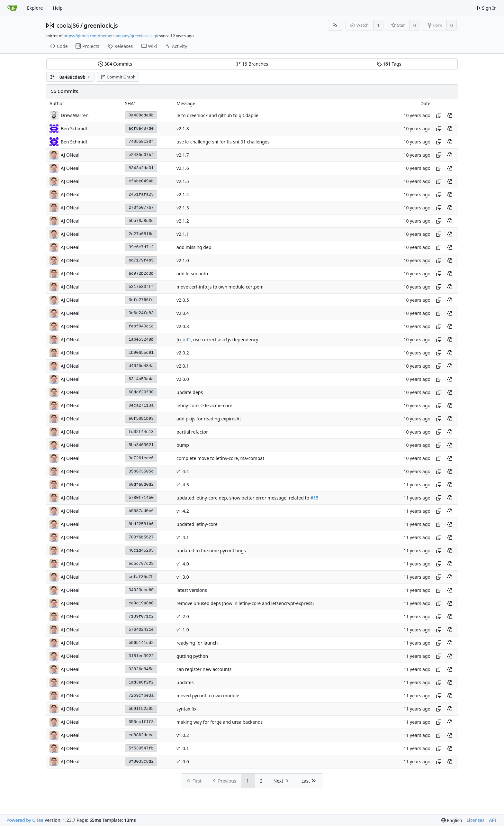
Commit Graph (118, 77)
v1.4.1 (183, 537)
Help (58, 8)
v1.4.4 (183, 471)
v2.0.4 (183, 313)
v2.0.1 (183, 366)
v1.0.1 (183, 748)
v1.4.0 (183, 564)
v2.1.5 (183, 181)
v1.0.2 (183, 735)
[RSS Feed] (335, 25)
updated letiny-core (197, 524)
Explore (35, 8)
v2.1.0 (183, 260)
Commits (115, 64)
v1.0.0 (183, 762)
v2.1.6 (183, 168)
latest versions (192, 590)
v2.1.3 (183, 208)
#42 (187, 340)
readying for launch (197, 643)
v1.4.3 (183, 485)
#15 (315, 498)
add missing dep (194, 247)
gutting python (192, 656)
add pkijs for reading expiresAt (209, 419)
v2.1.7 (183, 155)
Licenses (476, 820)
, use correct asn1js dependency (225, 340)
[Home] (12, 8)
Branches (252, 64)
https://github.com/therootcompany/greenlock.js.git (111, 36)
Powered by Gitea (25, 820)
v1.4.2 (183, 511)
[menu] (452, 820)
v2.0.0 (183, 379)
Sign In (487, 8)
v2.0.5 (183, 300)
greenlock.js (101, 25)
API (492, 820)
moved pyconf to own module (208, 696)
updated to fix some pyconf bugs (211, 551)
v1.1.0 (183, 630)
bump (183, 445)
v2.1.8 (183, 128)
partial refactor (192, 432)
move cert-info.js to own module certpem (220, 287)
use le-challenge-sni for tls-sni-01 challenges (223, 142)
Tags (389, 64)
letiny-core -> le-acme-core (204, 405)
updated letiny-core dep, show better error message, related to (243, 498)
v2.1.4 (183, 194)
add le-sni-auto (192, 274)
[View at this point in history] (450, 115)
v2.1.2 (183, 221)
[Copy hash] (439, 115)
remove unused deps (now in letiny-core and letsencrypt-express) (245, 603)
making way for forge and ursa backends (220, 722)
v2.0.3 (183, 326)
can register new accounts (204, 669)
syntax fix (186, 709)
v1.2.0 (183, 616)
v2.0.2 (183, 353)
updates (185, 682)
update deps (190, 392)
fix (179, 340)
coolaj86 (68, 25)
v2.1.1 (183, 234)
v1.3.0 (183, 577)
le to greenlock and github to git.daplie (217, 115)
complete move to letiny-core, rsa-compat (220, 458)
